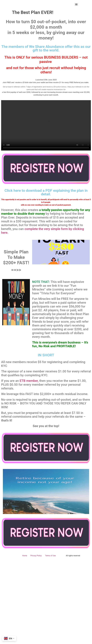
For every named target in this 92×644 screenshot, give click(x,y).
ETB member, (29, 381)
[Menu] (76, 4)
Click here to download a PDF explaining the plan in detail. (46, 192)
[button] (61, 252)
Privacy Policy (36, 556)
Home (25, 556)
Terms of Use (50, 556)
